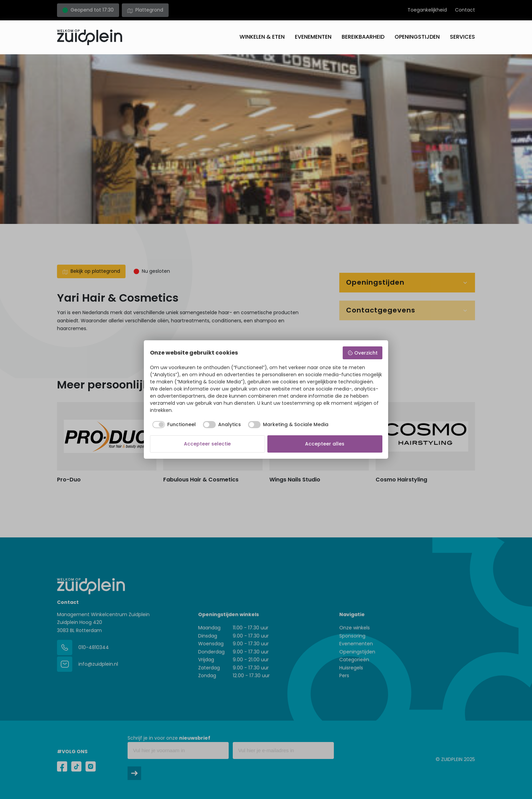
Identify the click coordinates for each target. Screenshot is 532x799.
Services (462, 37)
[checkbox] (173, 425)
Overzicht (363, 353)
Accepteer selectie (207, 444)
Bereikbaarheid (363, 37)
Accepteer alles (325, 444)
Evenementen (313, 37)
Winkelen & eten (262, 37)
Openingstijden (417, 37)
